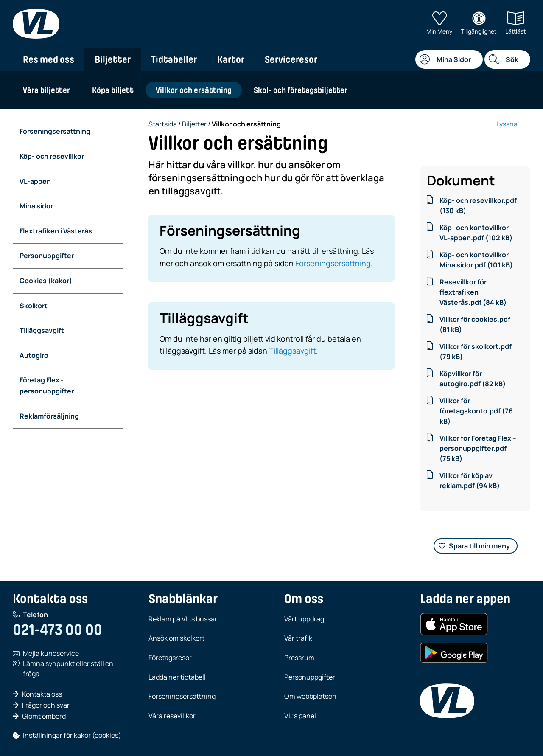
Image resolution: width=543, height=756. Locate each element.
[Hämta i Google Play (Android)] (454, 653)
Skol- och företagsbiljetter (301, 90)
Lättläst (516, 23)
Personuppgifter (47, 256)
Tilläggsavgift (42, 330)
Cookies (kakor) (46, 281)
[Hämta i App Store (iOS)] (454, 624)
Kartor (231, 59)
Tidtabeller (174, 59)
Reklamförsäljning (49, 416)
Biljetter (113, 59)
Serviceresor (291, 59)
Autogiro (34, 355)
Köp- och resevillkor (52, 156)
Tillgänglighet (479, 23)
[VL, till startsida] (36, 24)
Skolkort (34, 306)
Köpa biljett (113, 90)
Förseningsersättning (55, 131)
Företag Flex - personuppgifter (47, 385)
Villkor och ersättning (194, 90)
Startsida (163, 124)
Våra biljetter (46, 90)
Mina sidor (36, 206)
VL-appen (35, 181)
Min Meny (439, 23)
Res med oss (49, 59)
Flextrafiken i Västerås (56, 231)
